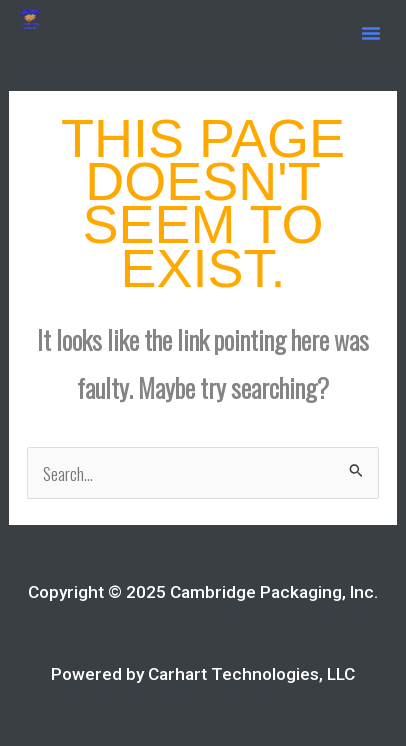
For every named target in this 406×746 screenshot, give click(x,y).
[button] (371, 33)
